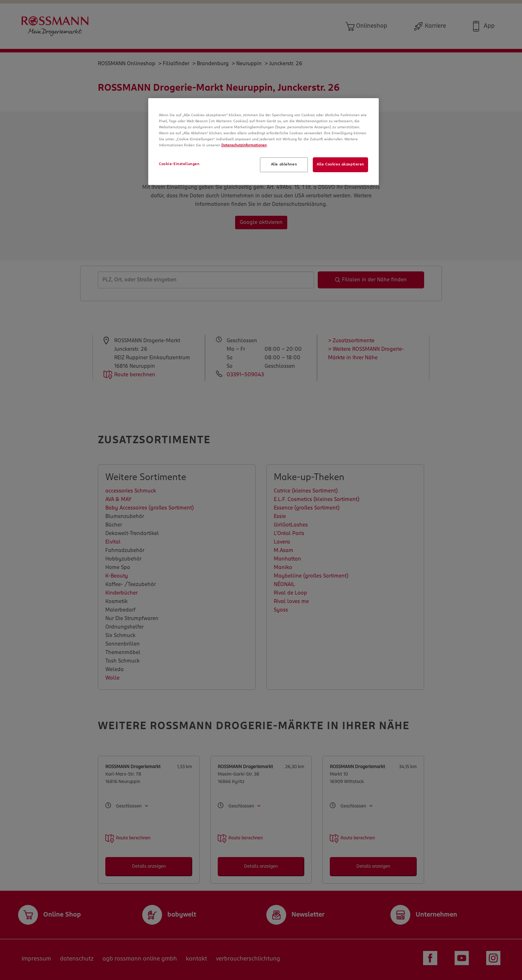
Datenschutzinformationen (244, 145)
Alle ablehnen (284, 164)
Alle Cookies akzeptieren (340, 164)
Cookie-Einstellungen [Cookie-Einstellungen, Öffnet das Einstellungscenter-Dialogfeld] (179, 164)
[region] (263, 142)
